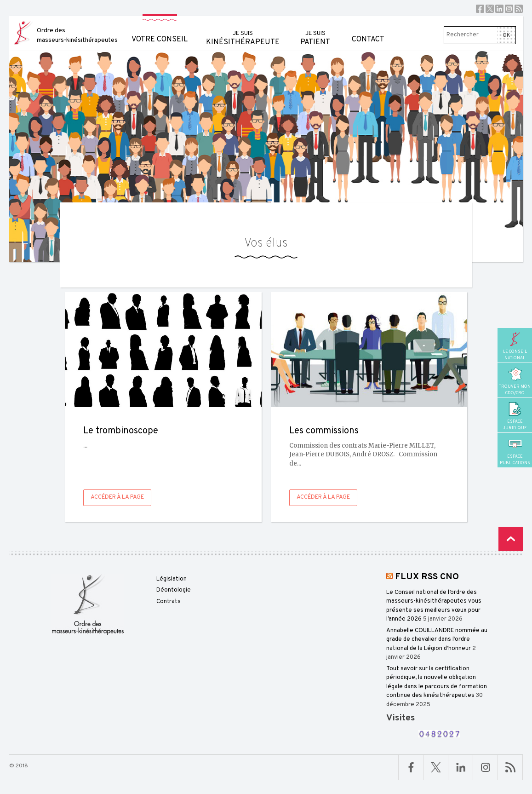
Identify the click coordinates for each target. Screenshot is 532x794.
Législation (172, 579)
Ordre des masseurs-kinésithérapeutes (77, 35)
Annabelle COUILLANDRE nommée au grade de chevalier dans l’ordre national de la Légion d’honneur (437, 640)
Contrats (169, 602)
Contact (368, 30)
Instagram (509, 9)
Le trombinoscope (121, 431)
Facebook (480, 9)
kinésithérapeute (243, 32)
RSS (519, 9)
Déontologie (174, 590)
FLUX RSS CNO (427, 577)
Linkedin (499, 9)
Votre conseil (160, 30)
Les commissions (324, 431)
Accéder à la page (117, 497)
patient (315, 32)
